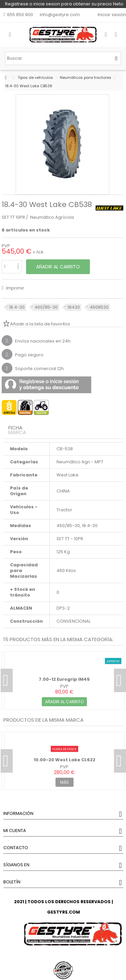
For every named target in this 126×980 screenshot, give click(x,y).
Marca (17, 432)
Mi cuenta (15, 831)
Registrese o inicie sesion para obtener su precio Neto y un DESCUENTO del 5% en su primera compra (64, 4)
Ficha (15, 428)
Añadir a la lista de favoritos (40, 324)
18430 (74, 307)
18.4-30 (17, 307)
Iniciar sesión (111, 15)
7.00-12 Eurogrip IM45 (64, 679)
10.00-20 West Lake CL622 (65, 760)
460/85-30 (46, 307)
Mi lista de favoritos (93, 15)
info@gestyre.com (60, 15)
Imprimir (15, 288)
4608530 (99, 307)
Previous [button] (7, 680)
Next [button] (120, 680)
